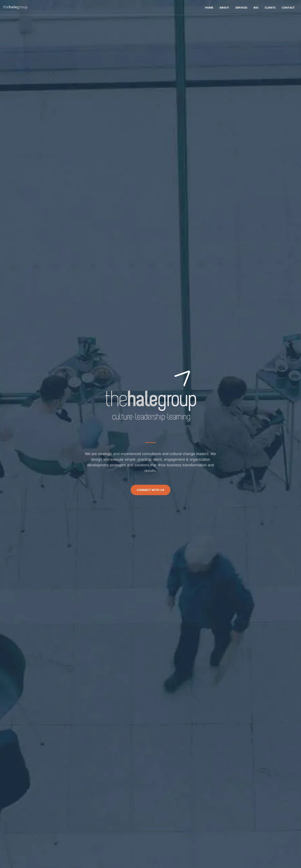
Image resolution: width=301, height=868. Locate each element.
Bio (256, 8)
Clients (270, 8)
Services (241, 8)
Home (209, 8)
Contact (288, 8)
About (224, 8)
